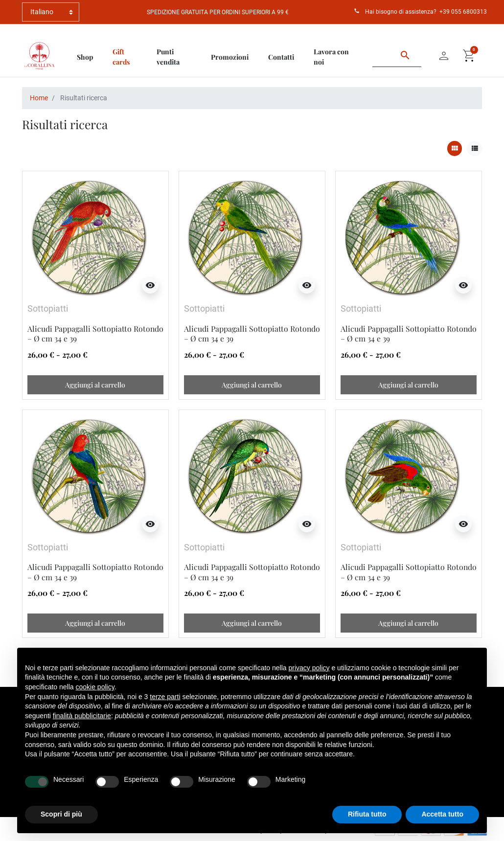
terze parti (165, 697)
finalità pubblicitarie (82, 716)
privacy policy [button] (309, 668)
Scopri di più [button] (61, 814)
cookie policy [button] (95, 687)
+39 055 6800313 (463, 12)
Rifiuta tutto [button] (367, 814)
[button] (469, 56)
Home (39, 98)
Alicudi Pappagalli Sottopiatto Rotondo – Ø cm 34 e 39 (95, 333)
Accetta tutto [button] (442, 814)
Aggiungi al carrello (95, 385)
